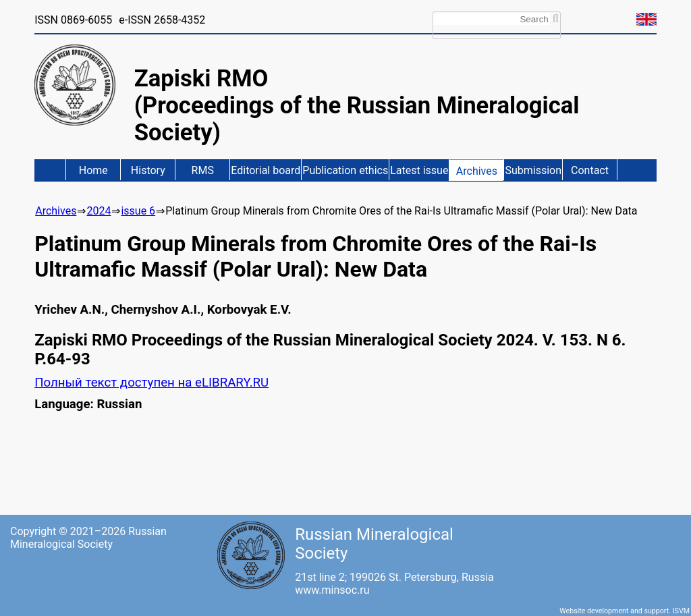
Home (93, 170)
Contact (590, 170)
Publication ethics (345, 170)
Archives (477, 171)
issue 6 (138, 211)
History (148, 170)
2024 (99, 211)
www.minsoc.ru (332, 590)
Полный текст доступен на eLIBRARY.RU (151, 383)
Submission (533, 170)
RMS (203, 170)
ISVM (681, 611)
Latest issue (419, 170)
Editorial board (266, 170)
